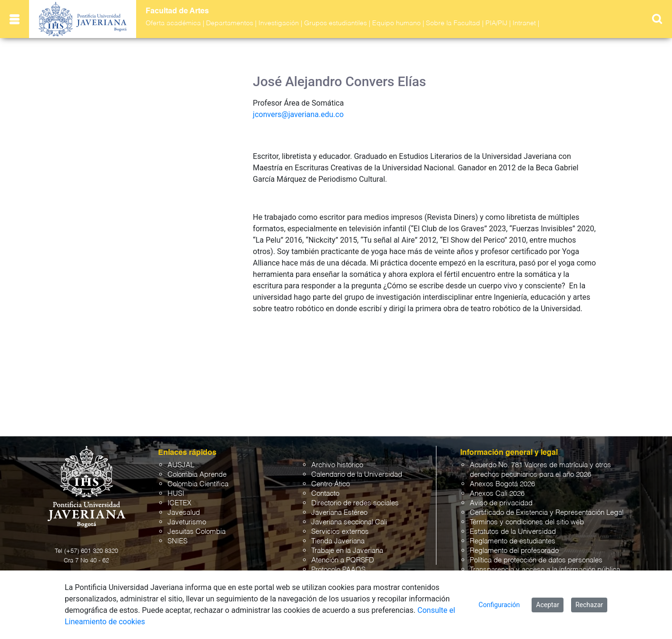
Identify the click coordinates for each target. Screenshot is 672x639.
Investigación (279, 23)
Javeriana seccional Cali (349, 522)
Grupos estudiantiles (336, 23)
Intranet (524, 23)
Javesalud (184, 513)
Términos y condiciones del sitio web (527, 522)
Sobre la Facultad (453, 23)
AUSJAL (181, 465)
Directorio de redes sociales (355, 503)
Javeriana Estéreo (339, 513)
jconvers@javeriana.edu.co (298, 114)
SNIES (178, 541)
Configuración (499, 605)
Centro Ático (331, 484)
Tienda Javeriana (338, 541)
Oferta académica (173, 23)
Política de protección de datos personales (536, 560)
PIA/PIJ (496, 23)
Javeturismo (187, 522)
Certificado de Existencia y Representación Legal (547, 513)
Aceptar (548, 605)
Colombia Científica (198, 484)
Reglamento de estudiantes (513, 541)
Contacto (325, 494)
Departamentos (230, 23)
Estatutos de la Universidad (513, 532)
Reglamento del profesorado (514, 551)
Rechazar (589, 605)
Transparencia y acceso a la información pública (545, 570)
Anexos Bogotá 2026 (502, 484)
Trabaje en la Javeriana (347, 551)
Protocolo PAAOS (338, 570)
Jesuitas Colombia (197, 532)
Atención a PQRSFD (343, 560)
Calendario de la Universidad (357, 475)
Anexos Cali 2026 (497, 494)
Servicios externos (340, 532)
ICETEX (179, 503)
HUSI (176, 494)
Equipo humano (396, 23)
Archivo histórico (337, 465)
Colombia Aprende (197, 475)
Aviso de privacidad (501, 503)
